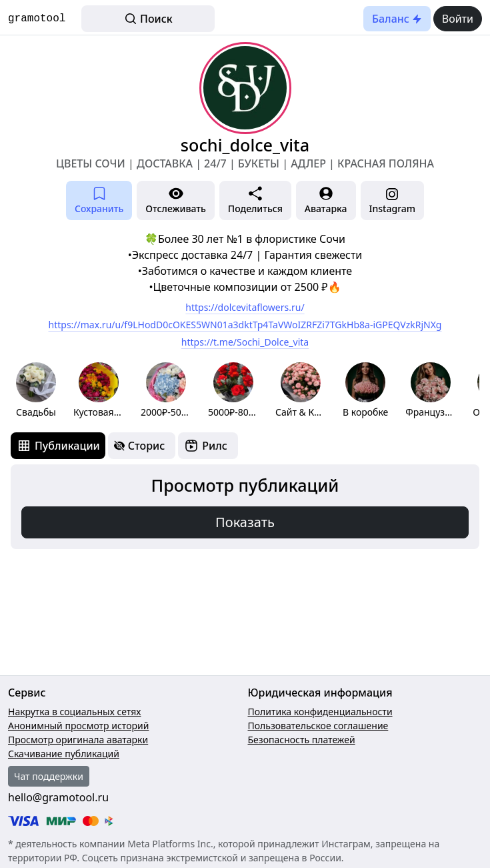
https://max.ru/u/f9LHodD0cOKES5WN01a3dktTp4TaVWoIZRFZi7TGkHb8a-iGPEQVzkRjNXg (245, 325)
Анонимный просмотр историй (78, 726)
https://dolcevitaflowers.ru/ (245, 307)
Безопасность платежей (302, 740)
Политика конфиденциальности (320, 712)
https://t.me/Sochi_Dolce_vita (245, 342)
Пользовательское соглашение (318, 726)
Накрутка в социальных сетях (75, 712)
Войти (458, 19)
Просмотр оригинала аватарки (78, 740)
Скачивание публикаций (64, 754)
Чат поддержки (49, 776)
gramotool (37, 19)
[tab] (58, 446)
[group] (36, 391)
